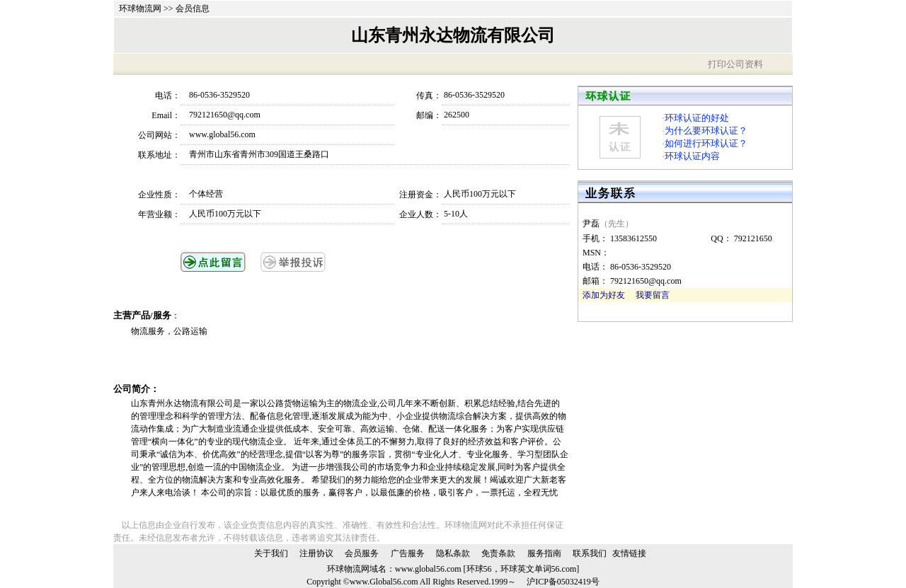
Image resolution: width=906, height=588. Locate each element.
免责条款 (498, 553)
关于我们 (271, 553)
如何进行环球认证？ (706, 143)
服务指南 (544, 553)
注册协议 (316, 553)
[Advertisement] (297, 360)
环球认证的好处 (697, 118)
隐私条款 (453, 553)
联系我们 (590, 553)
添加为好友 (604, 295)
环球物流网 (140, 8)
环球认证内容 (692, 156)
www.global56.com (428, 569)
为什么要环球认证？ (706, 131)
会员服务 (362, 553)
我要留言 (653, 295)
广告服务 (408, 553)
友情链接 (629, 553)
